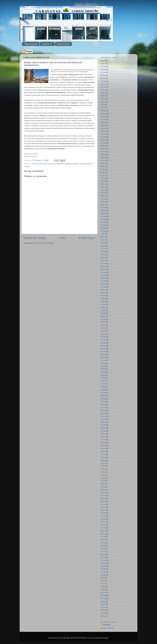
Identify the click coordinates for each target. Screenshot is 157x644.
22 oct (103, 540)
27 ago (103, 231)
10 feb (103, 390)
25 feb (103, 146)
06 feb (103, 396)
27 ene (103, 419)
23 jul (103, 105)
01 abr (103, 328)
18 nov (103, 193)
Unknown (107, 625)
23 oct (103, 537)
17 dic (103, 466)
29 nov (103, 493)
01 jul (103, 234)
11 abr (103, 310)
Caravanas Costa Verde (31, 156)
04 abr (103, 610)
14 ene (103, 440)
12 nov (103, 525)
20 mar (103, 128)
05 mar (103, 354)
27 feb (103, 75)
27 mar (103, 66)
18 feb (103, 375)
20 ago (103, 566)
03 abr (103, 322)
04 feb (103, 401)
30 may (103, 595)
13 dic (103, 475)
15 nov (103, 516)
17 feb (103, 378)
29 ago (103, 228)
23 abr (103, 299)
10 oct (103, 202)
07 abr (103, 119)
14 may (103, 281)
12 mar (103, 346)
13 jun (103, 249)
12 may (103, 81)
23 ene (103, 155)
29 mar (103, 84)
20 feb (103, 369)
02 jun (103, 260)
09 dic (103, 166)
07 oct (103, 557)
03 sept (103, 225)
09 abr (103, 313)
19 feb (103, 372)
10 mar (103, 137)
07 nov (103, 534)
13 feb (103, 381)
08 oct (103, 554)
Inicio (62, 238)
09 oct (103, 205)
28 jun (103, 61)
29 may (103, 111)
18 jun (103, 246)
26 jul (103, 578)
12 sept (103, 216)
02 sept (103, 563)
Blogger (106, 638)
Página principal (31, 44)
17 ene (103, 434)
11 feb (103, 387)
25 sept (103, 208)
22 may (103, 272)
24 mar (103, 337)
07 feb (103, 393)
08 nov (103, 531)
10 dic (103, 481)
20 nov (103, 102)
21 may (103, 113)
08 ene (103, 451)
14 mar (103, 343)
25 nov (103, 501)
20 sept (103, 560)
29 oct (103, 196)
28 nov (103, 496)
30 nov (103, 99)
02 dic (103, 172)
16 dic (103, 469)
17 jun (103, 590)
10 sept (103, 219)
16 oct (103, 545)
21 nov (103, 184)
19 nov (103, 190)
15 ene (103, 437)
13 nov (103, 522)
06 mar (103, 352)
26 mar (103, 122)
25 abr (103, 296)
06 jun (103, 593)
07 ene (103, 454)
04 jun (103, 257)
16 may (103, 278)
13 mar (103, 131)
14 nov (103, 519)
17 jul (103, 108)
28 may (103, 266)
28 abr (103, 293)
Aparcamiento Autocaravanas (43, 164)
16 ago (103, 569)
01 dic (103, 175)
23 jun (103, 240)
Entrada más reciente (35, 238)
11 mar (103, 134)
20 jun (103, 243)
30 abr (103, 290)
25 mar (103, 334)
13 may (103, 284)
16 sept (103, 210)
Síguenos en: (47, 44)
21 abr (103, 305)
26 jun (103, 237)
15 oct (103, 548)
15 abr (103, 307)
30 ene (103, 410)
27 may (103, 269)
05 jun (103, 255)
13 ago (103, 572)
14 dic (103, 472)
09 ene (103, 449)
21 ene (103, 431)
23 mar (103, 69)
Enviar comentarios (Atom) (44, 243)
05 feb (103, 399)
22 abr (103, 302)
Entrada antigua (87, 238)
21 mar (103, 72)
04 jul (103, 584)
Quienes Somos (63, 44)
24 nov (103, 181)
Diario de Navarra (33, 154)
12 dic (103, 478)
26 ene (103, 87)
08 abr (103, 316)
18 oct (103, 543)
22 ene (103, 158)
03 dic (103, 487)
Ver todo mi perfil (107, 628)
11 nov (103, 528)
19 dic (103, 460)
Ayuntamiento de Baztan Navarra (66, 164)
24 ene (103, 422)
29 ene (103, 152)
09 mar (103, 140)
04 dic (103, 96)
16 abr (103, 601)
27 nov (103, 178)
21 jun (103, 64)
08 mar (103, 616)
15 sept (103, 213)
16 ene (103, 90)
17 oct (103, 199)
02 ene (103, 457)
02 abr (103, 325)
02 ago (103, 575)
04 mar (103, 143)
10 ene (103, 446)
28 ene (103, 416)
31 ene (103, 407)
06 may (103, 598)
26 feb (103, 363)
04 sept (103, 222)
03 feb (103, 404)
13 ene (103, 443)
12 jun (103, 252)
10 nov (103, 78)
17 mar (103, 340)
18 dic (103, 93)
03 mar (103, 357)
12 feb (103, 149)
